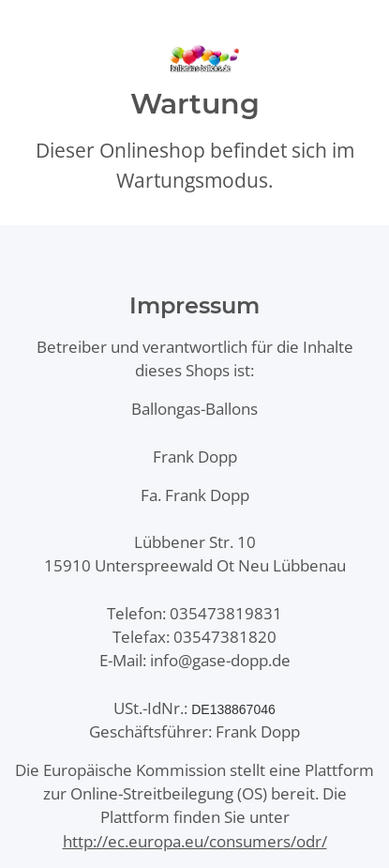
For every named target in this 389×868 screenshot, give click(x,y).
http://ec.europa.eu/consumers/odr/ (195, 841)
